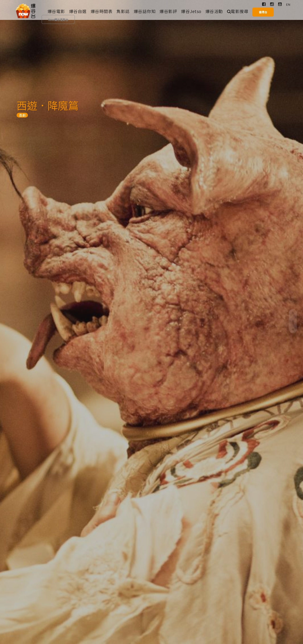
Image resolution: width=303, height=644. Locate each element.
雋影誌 (123, 11)
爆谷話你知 (145, 11)
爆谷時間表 (102, 11)
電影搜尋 (238, 11)
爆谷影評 (168, 11)
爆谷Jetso (191, 11)
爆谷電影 (56, 11)
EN (288, 4)
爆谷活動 (214, 11)
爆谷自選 (78, 11)
